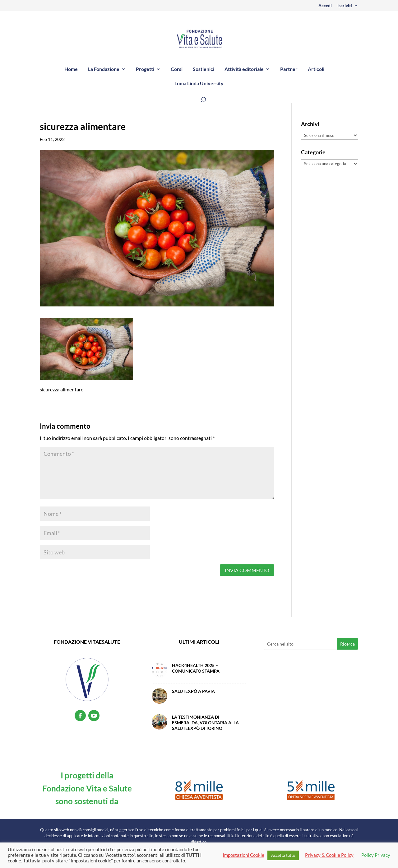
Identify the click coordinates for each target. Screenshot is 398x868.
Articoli (316, 69)
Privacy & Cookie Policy (329, 855)
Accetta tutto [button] (283, 855)
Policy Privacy (376, 855)
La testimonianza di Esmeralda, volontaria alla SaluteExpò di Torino (205, 723)
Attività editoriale (244, 69)
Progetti (145, 69)
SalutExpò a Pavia (193, 691)
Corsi (177, 69)
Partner (289, 69)
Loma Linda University (199, 84)
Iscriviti (345, 6)
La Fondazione (104, 69)
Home (71, 69)
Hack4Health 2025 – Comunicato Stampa (196, 668)
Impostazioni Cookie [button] (243, 855)
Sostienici (204, 69)
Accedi (325, 6)
